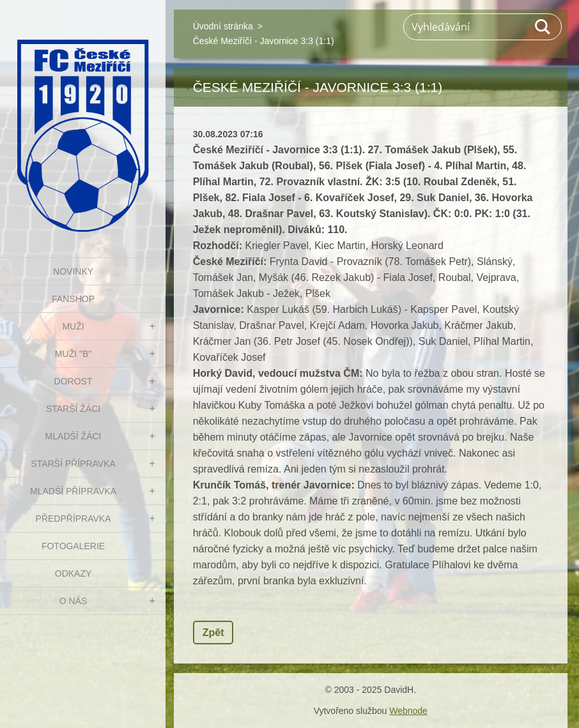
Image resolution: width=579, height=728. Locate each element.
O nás (73, 601)
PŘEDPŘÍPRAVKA (73, 519)
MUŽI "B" (73, 354)
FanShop (73, 299)
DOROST (73, 381)
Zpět (213, 633)
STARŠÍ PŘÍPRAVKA (73, 464)
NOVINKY (73, 271)
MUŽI (73, 326)
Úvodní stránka (223, 26)
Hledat (543, 27)
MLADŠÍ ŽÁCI (73, 436)
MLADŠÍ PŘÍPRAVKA (73, 491)
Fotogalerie (73, 546)
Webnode (408, 711)
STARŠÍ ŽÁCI (73, 409)
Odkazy (73, 573)
